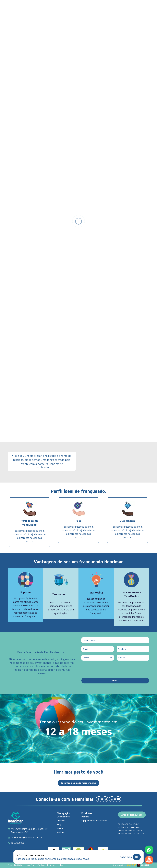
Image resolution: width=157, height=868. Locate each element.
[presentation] (103, 669)
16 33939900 (18, 843)
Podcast (61, 832)
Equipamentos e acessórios (94, 821)
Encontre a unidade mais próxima (78, 783)
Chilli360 (132, 865)
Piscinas (85, 817)
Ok (137, 857)
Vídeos (60, 828)
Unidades (61, 821)
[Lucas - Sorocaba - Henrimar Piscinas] (42, 438)
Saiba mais (126, 857)
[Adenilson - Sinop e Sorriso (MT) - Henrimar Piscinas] (115, 368)
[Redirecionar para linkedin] (112, 799)
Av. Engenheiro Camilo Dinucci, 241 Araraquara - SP (30, 830)
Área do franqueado (132, 815)
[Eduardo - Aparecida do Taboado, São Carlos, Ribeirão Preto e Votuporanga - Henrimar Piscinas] (42, 368)
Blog (59, 824)
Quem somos (63, 817)
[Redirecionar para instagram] (105, 799)
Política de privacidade (129, 827)
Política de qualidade (128, 824)
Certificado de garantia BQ (131, 831)
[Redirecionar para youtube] (118, 799)
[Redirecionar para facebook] (99, 799)
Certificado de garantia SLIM (131, 834)
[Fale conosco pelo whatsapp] (149, 850)
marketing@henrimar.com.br (26, 837)
